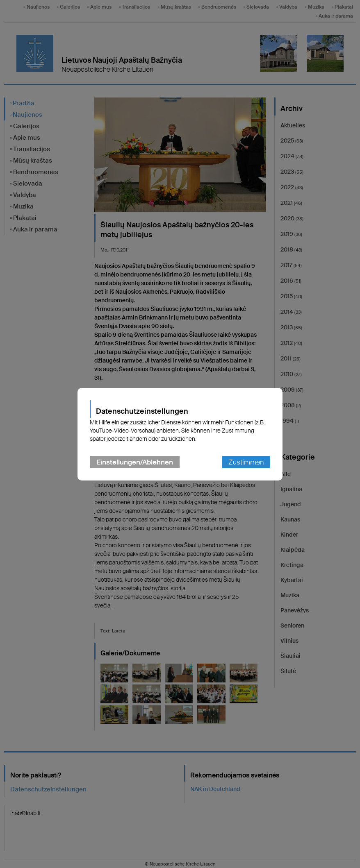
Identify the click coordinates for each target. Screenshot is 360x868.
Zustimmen (246, 462)
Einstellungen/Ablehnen (135, 462)
